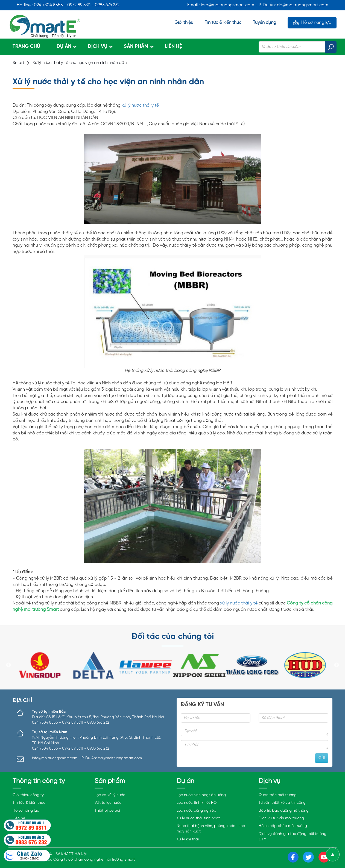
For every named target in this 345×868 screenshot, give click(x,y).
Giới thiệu (184, 23)
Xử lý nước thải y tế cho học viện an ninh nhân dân (80, 63)
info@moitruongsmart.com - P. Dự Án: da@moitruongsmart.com (87, 758)
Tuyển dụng (264, 23)
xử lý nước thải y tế (140, 105)
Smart (18, 63)
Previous (8, 665)
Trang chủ (26, 47)
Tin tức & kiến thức (223, 23)
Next (337, 665)
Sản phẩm (136, 47)
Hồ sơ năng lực (316, 23)
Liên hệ (173, 47)
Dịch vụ (98, 47)
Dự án (64, 47)
